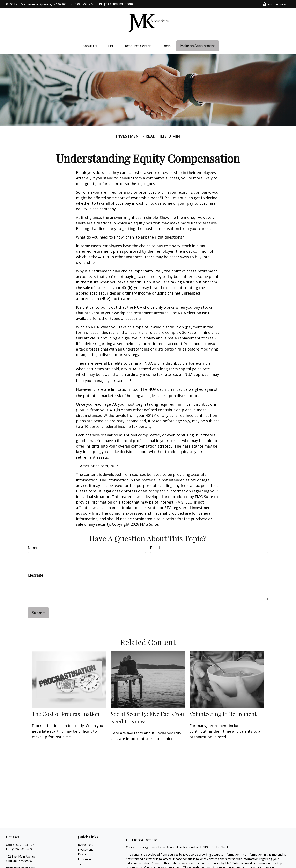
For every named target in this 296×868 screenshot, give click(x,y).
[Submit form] (38, 613)
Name (33, 548)
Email (155, 548)
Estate (82, 854)
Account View (274, 4)
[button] (90, 46)
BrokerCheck (220, 847)
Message (35, 575)
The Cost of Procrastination (66, 714)
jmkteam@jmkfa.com (116, 4)
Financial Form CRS (145, 840)
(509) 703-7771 (83, 4)
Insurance (84, 859)
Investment (85, 849)
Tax (80, 864)
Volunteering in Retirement (223, 714)
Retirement (85, 845)
